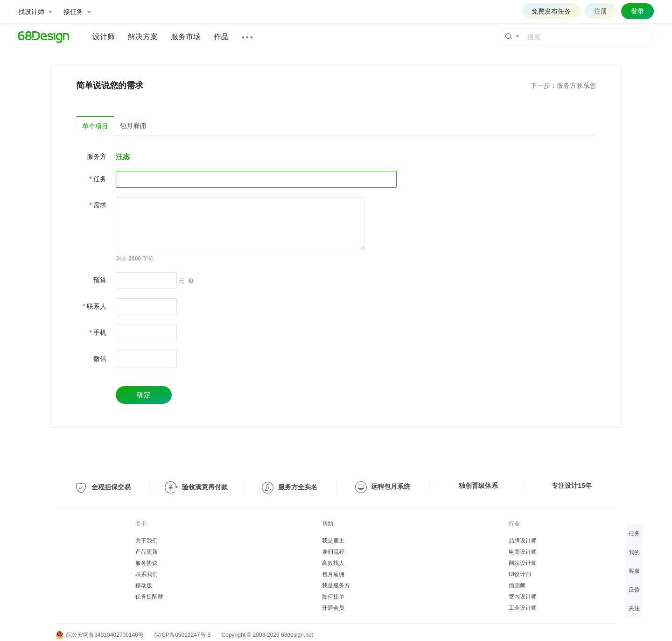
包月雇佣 (133, 126)
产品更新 (147, 552)
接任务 (77, 12)
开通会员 (333, 608)
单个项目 (95, 126)
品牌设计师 (523, 541)
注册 (601, 11)
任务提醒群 (149, 597)
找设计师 (35, 12)
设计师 (104, 37)
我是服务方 (336, 585)
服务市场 (186, 37)
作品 (221, 37)
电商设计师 (523, 552)
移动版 (144, 585)
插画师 (517, 585)
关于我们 (147, 541)
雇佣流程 (333, 552)
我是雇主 (333, 541)
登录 (637, 11)
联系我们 (147, 574)
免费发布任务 (551, 11)
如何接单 (333, 597)
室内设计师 (523, 597)
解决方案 (143, 37)
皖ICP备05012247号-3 (182, 635)
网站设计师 (523, 563)
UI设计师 (520, 574)
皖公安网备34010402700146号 (100, 635)
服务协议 (147, 563)
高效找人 (333, 563)
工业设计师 (523, 608)
